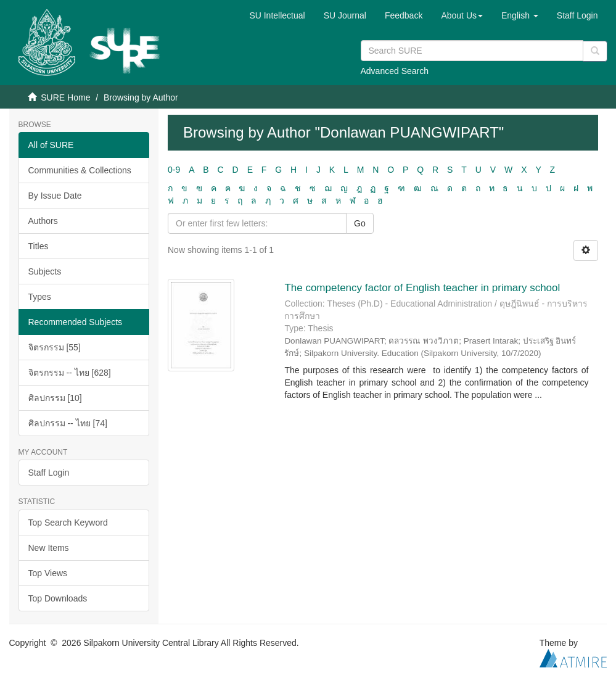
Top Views (48, 573)
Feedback (404, 15)
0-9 (174, 170)
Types (40, 297)
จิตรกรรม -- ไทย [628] (70, 373)
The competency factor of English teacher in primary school (422, 288)
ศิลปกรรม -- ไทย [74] (68, 423)
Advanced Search (395, 71)
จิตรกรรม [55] (55, 347)
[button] (462, 15)
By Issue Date (55, 196)
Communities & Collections (80, 170)
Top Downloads (58, 598)
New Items (49, 548)
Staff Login (49, 473)
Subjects (45, 271)
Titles (39, 246)
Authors (43, 221)
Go (360, 223)
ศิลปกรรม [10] (55, 398)
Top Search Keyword (68, 523)
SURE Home (65, 97)
